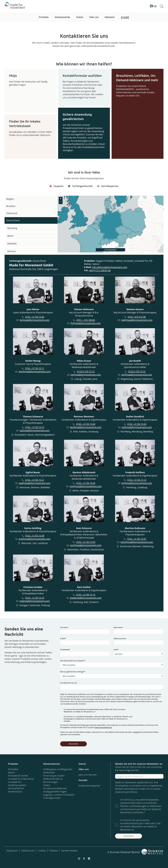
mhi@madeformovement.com (86, 486)
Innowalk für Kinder (18, 776)
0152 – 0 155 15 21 (35, 480)
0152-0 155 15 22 (137, 371)
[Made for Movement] (15, 6)
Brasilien (11, 206)
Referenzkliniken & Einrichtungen (53, 780)
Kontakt (83, 780)
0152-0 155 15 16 (86, 371)
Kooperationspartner (90, 786)
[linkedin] (89, 858)
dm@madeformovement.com (86, 427)
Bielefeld (12, 244)
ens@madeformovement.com (35, 539)
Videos (47, 785)
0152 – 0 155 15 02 (137, 424)
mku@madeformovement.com (137, 542)
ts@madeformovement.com (35, 430)
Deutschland (13, 220)
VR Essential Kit (16, 788)
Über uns (84, 769)
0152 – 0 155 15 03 (86, 542)
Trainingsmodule (52, 798)
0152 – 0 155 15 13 (86, 595)
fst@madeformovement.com (137, 483)
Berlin (10, 236)
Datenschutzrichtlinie (126, 792)
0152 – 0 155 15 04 (86, 424)
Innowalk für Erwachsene (21, 779)
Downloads (49, 772)
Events (82, 764)
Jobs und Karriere (88, 775)
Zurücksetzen (111, 250)
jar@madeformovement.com (137, 375)
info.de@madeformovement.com (110, 267)
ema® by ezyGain (17, 785)
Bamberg (12, 228)
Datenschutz (28, 851)
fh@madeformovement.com (86, 323)
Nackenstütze (15, 792)
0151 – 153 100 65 (86, 320)
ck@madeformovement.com (35, 601)
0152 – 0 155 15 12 (137, 480)
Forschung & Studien (54, 776)
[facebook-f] (84, 858)
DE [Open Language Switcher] (153, 6)
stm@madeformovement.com (35, 371)
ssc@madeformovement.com (86, 545)
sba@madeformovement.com (35, 483)
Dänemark (12, 213)
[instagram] (79, 858)
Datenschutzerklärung (103, 727)
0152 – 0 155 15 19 (35, 598)
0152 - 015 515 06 (137, 317)
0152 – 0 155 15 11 (35, 368)
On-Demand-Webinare (55, 788)
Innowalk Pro (15, 782)
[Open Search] (162, 6)
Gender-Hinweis (69, 851)
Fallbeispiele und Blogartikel (58, 769)
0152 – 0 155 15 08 (35, 536)
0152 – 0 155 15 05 (86, 483)
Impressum (12, 851)
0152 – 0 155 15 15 (35, 427)
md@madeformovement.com (137, 320)
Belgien (10, 199)
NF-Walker (13, 769)
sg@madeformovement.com (137, 427)
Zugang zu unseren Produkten (59, 795)
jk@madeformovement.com (35, 320)
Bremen (12, 251)
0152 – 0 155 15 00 (35, 317)
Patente (54, 851)
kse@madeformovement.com (86, 598)
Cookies (42, 851)
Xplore (11, 772)
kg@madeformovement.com (86, 375)
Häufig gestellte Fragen (55, 792)
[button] (44, 17)
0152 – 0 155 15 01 (137, 539)
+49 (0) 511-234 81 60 (100, 270)
